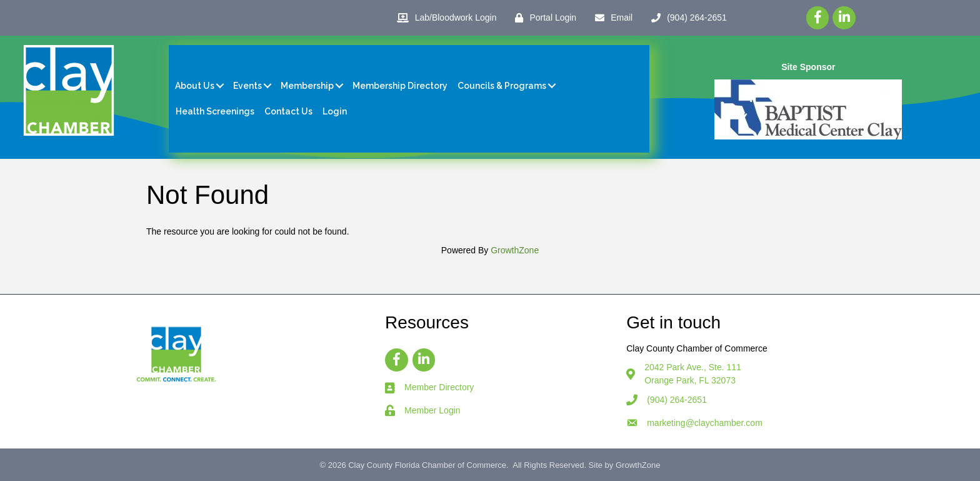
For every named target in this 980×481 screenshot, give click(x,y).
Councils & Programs (502, 86)
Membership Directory (400, 86)
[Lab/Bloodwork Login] (444, 18)
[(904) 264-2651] (686, 18)
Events (247, 86)
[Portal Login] (542, 18)
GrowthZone (515, 250)
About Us (195, 86)
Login (335, 111)
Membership (307, 86)
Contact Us (288, 111)
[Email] (611, 18)
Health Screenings (215, 111)
